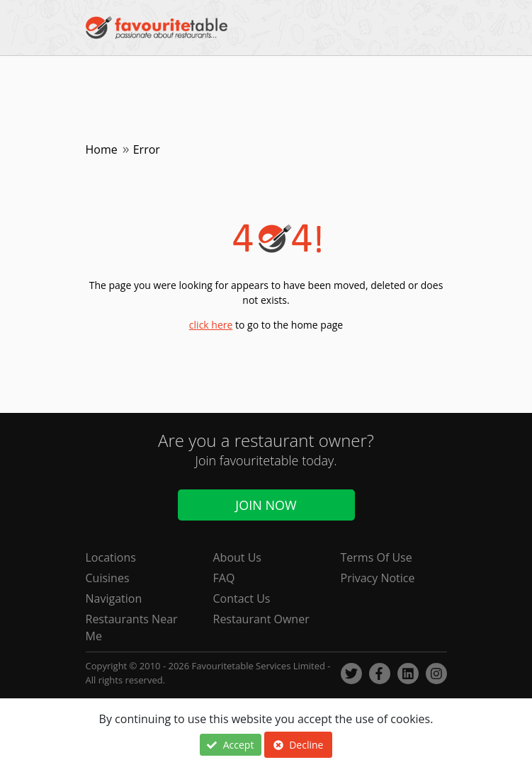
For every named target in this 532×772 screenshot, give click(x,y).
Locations (111, 557)
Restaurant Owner (261, 619)
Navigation (114, 598)
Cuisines (108, 578)
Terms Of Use (377, 557)
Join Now (266, 505)
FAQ (224, 578)
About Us (238, 557)
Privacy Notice (378, 578)
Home (102, 149)
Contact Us (242, 598)
